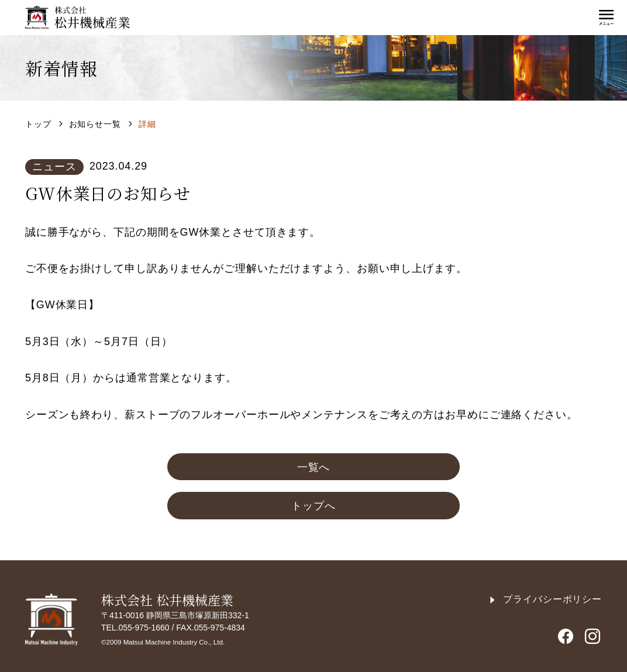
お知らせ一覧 (95, 124)
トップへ (313, 506)
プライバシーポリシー (545, 599)
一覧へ (314, 467)
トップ (38, 124)
